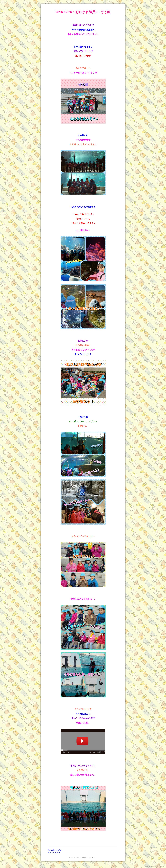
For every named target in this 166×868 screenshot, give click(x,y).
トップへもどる (54, 852)
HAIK (161, 865)
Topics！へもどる (55, 850)
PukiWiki (151, 866)
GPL (161, 866)
